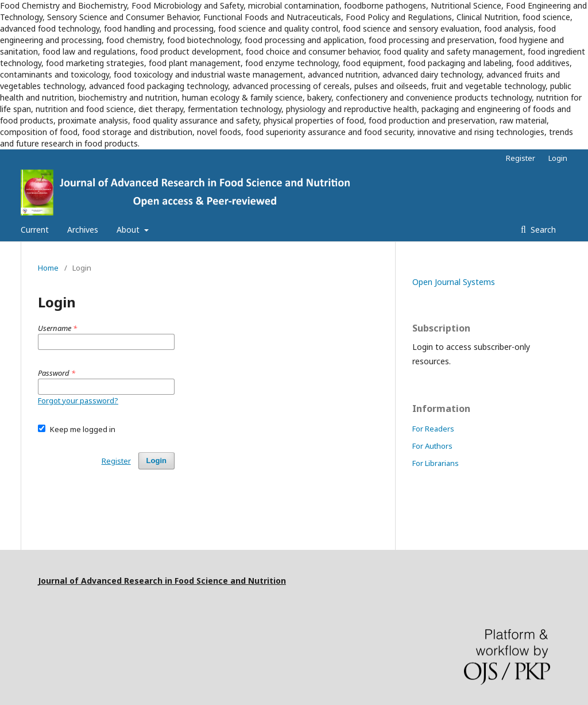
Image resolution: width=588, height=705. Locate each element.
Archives (83, 230)
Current (35, 230)
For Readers (433, 429)
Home (48, 268)
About (129, 230)
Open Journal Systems (454, 282)
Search (542, 230)
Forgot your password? (78, 400)
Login (558, 158)
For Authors (432, 446)
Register (521, 158)
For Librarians (436, 463)
